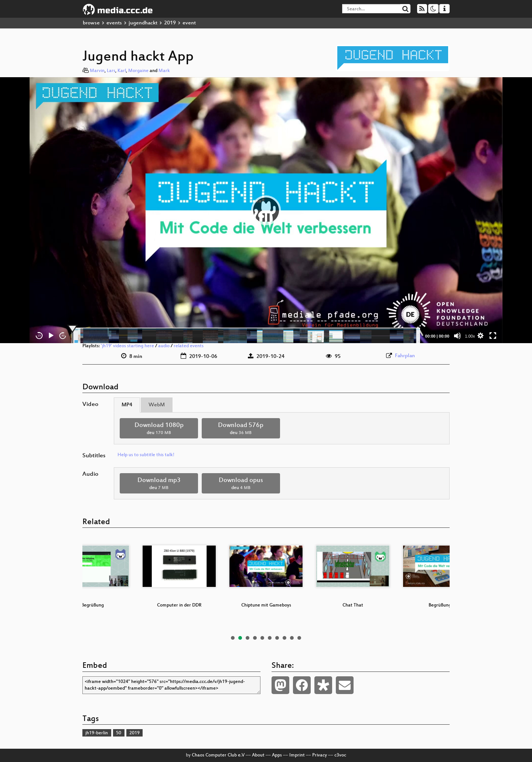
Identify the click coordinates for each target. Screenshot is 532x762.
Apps (277, 755)
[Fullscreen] (493, 336)
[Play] (51, 336)
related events (189, 346)
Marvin (97, 71)
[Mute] (457, 336)
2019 (170, 23)
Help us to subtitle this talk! (146, 455)
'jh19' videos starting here (127, 346)
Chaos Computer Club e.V (218, 755)
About (258, 755)
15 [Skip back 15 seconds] (39, 336)
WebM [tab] (157, 405)
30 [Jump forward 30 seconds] (63, 336)
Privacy (320, 755)
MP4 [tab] (127, 405)
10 (299, 638)
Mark (164, 71)
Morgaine (138, 71)
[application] (266, 210)
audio (164, 346)
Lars (111, 71)
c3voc (340, 755)
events (114, 23)
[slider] (246, 336)
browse (91, 23)
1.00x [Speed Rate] (470, 336)
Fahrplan (405, 356)
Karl (122, 71)
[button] (266, 210)
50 (119, 733)
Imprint (297, 755)
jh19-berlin (97, 733)
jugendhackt (143, 23)
